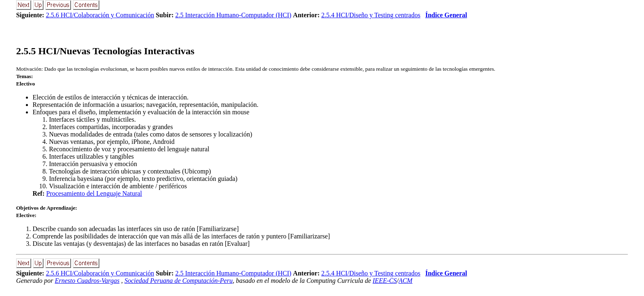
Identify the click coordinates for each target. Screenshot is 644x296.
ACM (405, 281)
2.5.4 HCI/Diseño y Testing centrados (371, 15)
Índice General (446, 15)
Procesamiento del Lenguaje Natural (94, 193)
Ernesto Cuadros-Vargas (87, 281)
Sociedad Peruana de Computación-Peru (179, 281)
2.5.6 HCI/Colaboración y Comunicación (100, 15)
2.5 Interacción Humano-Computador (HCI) (233, 15)
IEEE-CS (385, 281)
